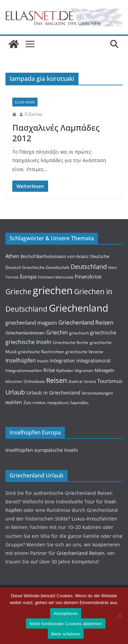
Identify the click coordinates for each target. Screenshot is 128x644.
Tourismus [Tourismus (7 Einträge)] (110, 381)
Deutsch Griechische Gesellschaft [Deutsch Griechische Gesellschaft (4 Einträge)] (37, 267)
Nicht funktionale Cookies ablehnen (66, 624)
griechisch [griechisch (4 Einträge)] (79, 333)
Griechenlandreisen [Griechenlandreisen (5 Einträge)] (25, 333)
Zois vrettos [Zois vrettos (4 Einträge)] (35, 403)
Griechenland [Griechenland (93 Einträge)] (79, 308)
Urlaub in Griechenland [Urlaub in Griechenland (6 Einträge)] (53, 393)
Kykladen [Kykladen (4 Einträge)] (65, 370)
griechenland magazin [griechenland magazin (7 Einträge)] (31, 323)
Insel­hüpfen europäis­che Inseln (42, 450)
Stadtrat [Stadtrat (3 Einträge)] (75, 382)
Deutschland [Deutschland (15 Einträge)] (89, 266)
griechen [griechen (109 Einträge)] (53, 290)
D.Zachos (33, 114)
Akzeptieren (66, 613)
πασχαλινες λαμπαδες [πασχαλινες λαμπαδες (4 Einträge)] (68, 403)
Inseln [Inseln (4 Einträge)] (43, 361)
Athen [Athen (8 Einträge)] (12, 256)
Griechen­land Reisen (81, 553)
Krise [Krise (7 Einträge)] (49, 370)
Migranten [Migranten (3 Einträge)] (84, 371)
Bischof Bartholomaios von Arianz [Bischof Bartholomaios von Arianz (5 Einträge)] (55, 256)
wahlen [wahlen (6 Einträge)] (14, 402)
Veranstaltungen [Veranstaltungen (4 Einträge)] (97, 393)
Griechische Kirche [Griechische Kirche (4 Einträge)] (71, 342)
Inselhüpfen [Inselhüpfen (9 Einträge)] (21, 360)
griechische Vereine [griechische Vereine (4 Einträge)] (84, 352)
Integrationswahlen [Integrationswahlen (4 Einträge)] (24, 370)
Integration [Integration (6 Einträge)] (62, 361)
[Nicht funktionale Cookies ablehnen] (119, 616)
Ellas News (25, 102)
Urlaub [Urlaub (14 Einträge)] (15, 392)
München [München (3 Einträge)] (14, 382)
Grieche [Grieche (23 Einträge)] (18, 291)
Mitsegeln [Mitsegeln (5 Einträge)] (104, 370)
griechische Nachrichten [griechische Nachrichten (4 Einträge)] (41, 352)
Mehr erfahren (66, 634)
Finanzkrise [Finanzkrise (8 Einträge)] (88, 276)
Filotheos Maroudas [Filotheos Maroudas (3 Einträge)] (56, 277)
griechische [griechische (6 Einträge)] (103, 333)
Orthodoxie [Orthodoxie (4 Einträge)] (34, 381)
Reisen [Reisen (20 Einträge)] (56, 380)
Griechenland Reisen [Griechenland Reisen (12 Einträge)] (86, 322)
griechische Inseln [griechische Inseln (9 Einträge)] (29, 342)
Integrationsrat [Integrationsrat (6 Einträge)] (94, 361)
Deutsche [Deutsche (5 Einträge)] (100, 256)
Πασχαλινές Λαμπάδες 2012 (56, 133)
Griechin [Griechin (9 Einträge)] (57, 332)
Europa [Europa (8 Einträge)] (28, 276)
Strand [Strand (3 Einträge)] (90, 382)
